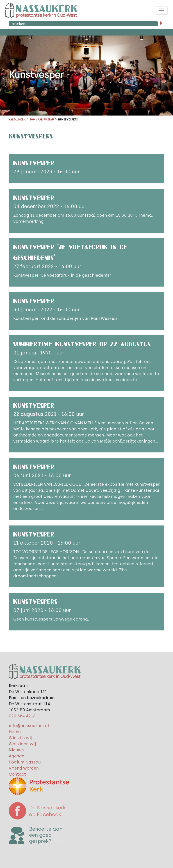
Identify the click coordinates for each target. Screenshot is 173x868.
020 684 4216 (22, 716)
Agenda (17, 756)
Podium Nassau (25, 762)
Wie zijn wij (20, 738)
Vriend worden (24, 768)
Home (15, 732)
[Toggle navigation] (162, 10)
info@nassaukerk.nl (29, 726)
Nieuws (16, 750)
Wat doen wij (22, 744)
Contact (17, 774)
